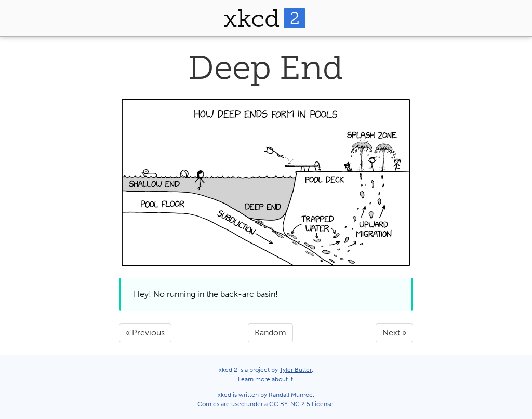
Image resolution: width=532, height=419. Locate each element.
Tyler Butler (296, 370)
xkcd (264, 18)
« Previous (145, 333)
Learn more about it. (266, 379)
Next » (394, 333)
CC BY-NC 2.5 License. (302, 404)
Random (270, 333)
